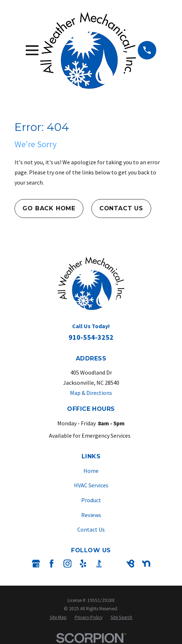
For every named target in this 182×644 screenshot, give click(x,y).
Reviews (91, 515)
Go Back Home (49, 208)
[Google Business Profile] (36, 563)
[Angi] (115, 563)
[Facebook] (51, 563)
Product (91, 500)
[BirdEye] (131, 563)
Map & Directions (91, 393)
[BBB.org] (99, 563)
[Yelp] (83, 563)
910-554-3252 (91, 337)
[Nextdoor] (146, 563)
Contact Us (121, 208)
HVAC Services (91, 485)
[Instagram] (67, 563)
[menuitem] (58, 617)
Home (91, 471)
